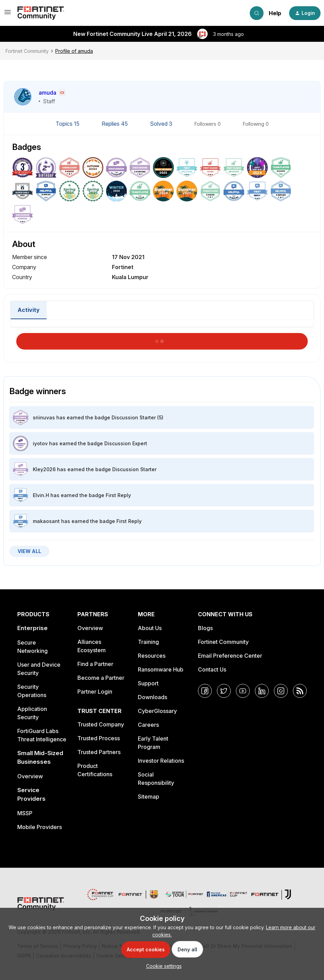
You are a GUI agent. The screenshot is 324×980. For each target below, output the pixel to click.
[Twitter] (224, 691)
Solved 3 (162, 124)
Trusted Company (101, 724)
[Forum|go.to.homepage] (41, 13)
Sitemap (149, 797)
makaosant (46, 521)
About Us (150, 628)
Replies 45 (115, 124)
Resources (152, 656)
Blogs (205, 628)
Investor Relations (161, 761)
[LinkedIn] (262, 691)
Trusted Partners (99, 752)
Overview (30, 776)
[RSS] (300, 691)
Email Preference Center (230, 656)
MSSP (25, 813)
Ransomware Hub (161, 669)
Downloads (153, 697)
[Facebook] (205, 691)
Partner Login (95, 692)
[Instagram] (281, 691)
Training (148, 642)
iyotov (40, 443)
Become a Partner (101, 678)
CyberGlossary (157, 711)
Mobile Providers (40, 827)
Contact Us (212, 669)
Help (275, 13)
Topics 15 (68, 124)
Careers (148, 725)
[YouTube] (243, 691)
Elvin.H (41, 495)
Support (148, 683)
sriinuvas (44, 417)
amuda (47, 93)
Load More (162, 339)
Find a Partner (95, 664)
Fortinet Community (27, 51)
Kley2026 (44, 469)
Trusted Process (99, 738)
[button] (8, 14)
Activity (29, 310)
